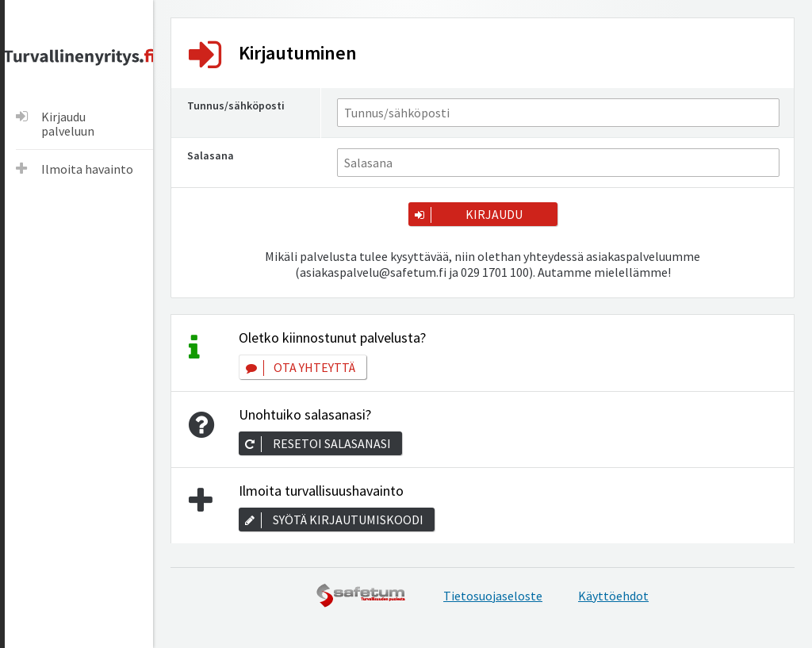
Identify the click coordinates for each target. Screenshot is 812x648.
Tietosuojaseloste (493, 596)
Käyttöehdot (613, 596)
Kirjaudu (494, 214)
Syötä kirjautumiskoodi (348, 520)
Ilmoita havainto (87, 169)
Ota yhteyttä (314, 367)
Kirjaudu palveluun (68, 124)
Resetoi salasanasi (332, 443)
